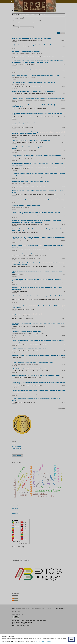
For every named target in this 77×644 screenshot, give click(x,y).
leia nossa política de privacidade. (43, 641)
